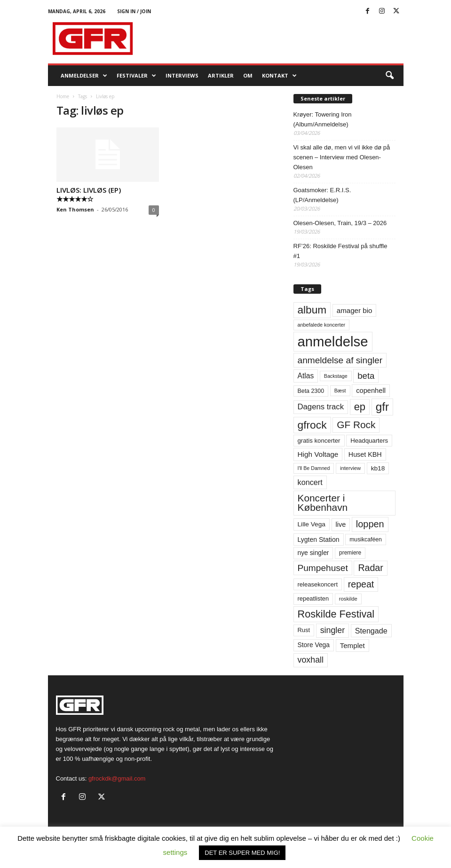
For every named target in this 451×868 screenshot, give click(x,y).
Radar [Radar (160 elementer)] (370, 568)
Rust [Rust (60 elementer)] (304, 630)
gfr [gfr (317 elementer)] (382, 407)
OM (248, 75)
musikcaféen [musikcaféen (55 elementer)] (366, 540)
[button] (389, 76)
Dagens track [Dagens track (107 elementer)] (321, 407)
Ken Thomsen (75, 209)
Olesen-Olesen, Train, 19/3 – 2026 (340, 223)
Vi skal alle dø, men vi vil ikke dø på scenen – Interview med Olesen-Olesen (342, 157)
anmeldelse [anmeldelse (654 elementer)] (333, 341)
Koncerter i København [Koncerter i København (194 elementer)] (323, 503)
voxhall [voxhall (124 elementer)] (311, 660)
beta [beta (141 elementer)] (366, 376)
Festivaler (136, 76)
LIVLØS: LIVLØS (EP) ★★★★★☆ (89, 194)
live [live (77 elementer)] (341, 524)
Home (63, 96)
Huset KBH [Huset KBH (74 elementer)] (365, 454)
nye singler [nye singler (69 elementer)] (313, 553)
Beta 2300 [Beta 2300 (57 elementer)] (311, 391)
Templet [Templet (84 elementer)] (352, 645)
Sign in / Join (134, 11)
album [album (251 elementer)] (312, 310)
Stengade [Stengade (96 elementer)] (371, 631)
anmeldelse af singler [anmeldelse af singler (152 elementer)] (340, 360)
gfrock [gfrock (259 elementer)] (312, 425)
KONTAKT (279, 76)
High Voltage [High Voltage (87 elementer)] (318, 454)
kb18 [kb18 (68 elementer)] (378, 468)
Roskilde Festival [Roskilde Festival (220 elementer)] (336, 614)
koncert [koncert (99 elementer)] (310, 482)
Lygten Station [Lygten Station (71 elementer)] (319, 540)
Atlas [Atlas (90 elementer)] (306, 376)
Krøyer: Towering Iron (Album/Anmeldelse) (323, 119)
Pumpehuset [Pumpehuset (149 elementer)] (323, 568)
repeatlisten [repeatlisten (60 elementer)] (313, 598)
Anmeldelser (84, 76)
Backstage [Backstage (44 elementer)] (336, 376)
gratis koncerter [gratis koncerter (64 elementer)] (319, 441)
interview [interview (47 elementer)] (350, 468)
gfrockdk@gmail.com (117, 778)
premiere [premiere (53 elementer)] (350, 553)
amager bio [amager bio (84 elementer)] (355, 310)
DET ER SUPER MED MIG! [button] (242, 853)
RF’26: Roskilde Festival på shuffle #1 (340, 251)
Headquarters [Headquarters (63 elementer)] (369, 441)
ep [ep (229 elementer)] (360, 407)
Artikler (221, 75)
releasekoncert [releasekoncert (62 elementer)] (318, 584)
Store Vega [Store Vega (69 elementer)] (314, 645)
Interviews (182, 75)
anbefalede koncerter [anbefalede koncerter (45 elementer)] (322, 325)
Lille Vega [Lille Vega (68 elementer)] (312, 524)
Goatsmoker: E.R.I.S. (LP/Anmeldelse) (322, 195)
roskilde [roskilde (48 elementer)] (348, 599)
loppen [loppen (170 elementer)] (370, 524)
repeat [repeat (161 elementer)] (361, 584)
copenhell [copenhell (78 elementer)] (371, 391)
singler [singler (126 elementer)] (333, 630)
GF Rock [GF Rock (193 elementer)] (356, 425)
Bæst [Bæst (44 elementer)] (340, 391)
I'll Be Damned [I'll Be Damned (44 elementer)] (314, 468)
